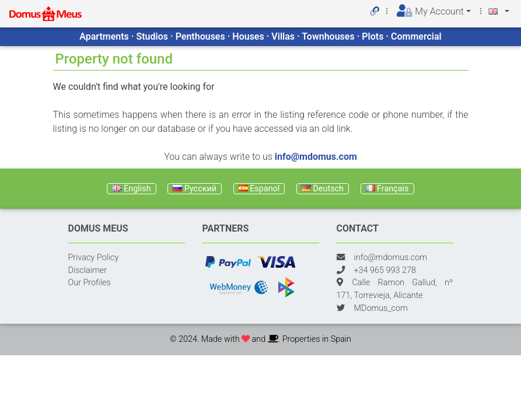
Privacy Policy (94, 258)
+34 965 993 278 (385, 270)
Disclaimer (88, 270)
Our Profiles (90, 283)
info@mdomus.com (316, 157)
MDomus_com (381, 308)
